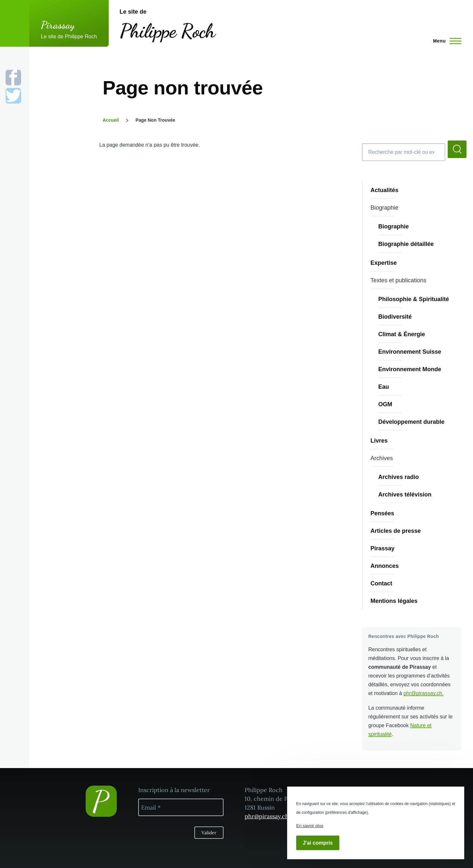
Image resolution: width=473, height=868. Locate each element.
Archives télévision (405, 495)
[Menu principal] (445, 41)
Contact (381, 583)
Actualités (384, 190)
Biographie (394, 226)
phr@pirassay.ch (423, 693)
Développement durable (411, 422)
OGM (385, 404)
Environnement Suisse (410, 352)
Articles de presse (396, 531)
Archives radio (399, 477)
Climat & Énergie (402, 334)
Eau (384, 387)
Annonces (385, 566)
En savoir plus (310, 826)
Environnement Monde (410, 369)
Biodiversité (395, 317)
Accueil (111, 120)
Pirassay (58, 25)
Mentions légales (394, 601)
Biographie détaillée (406, 244)
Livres (379, 441)
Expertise (384, 263)
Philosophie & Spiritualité (414, 299)
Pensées (382, 513)
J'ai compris (318, 843)
